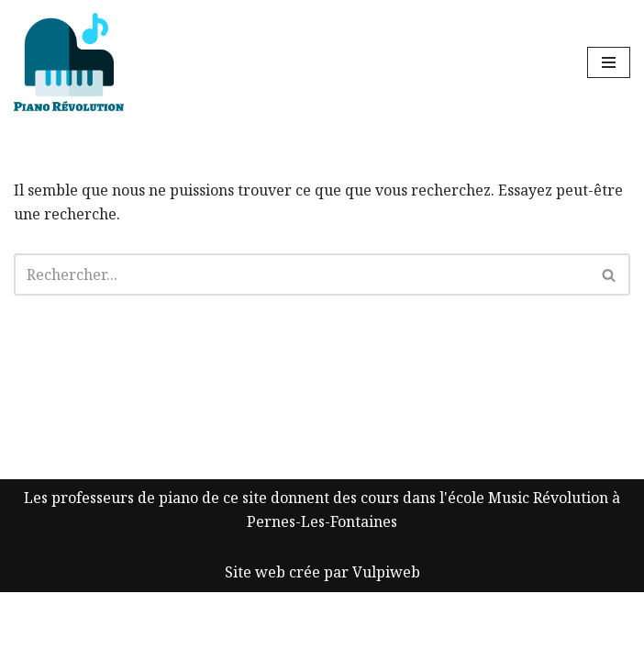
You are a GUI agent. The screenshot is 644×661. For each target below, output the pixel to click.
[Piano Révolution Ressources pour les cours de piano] (69, 62)
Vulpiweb (386, 641)
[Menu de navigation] (609, 62)
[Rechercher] (301, 274)
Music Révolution (548, 566)
